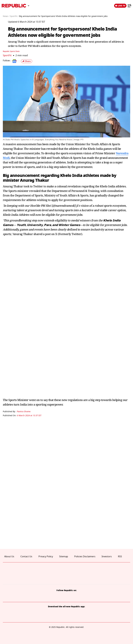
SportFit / (14, 16)
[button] (27, 61)
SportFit (7, 55)
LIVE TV (120, 6)
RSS (120, 556)
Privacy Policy (46, 556)
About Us (9, 556)
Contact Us (26, 556)
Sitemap (64, 556)
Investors (107, 556)
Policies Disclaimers (85, 556)
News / (6, 16)
